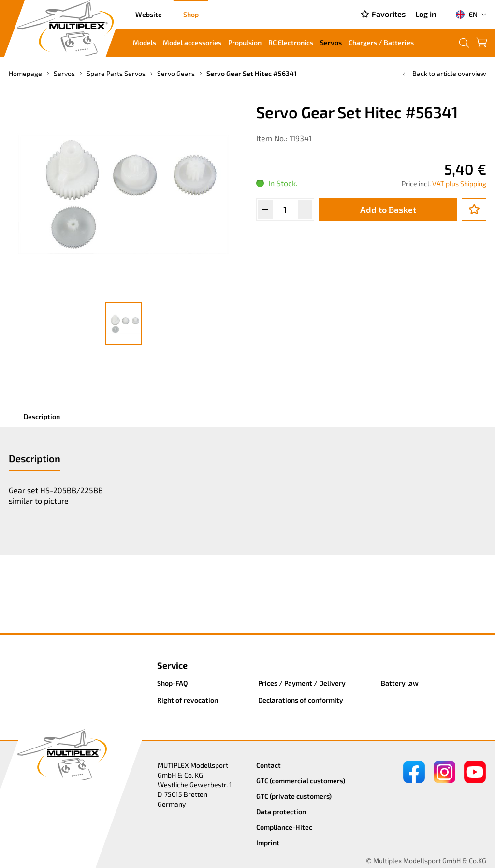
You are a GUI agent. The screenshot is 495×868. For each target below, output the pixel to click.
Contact (269, 765)
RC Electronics (291, 42)
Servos (331, 42)
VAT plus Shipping (459, 184)
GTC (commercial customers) (301, 781)
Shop (191, 14)
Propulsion (245, 42)
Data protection (281, 812)
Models (145, 42)
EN (466, 15)
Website (149, 14)
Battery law (400, 683)
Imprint (268, 843)
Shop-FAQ (173, 683)
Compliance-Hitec (284, 827)
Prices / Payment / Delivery (302, 683)
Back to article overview (444, 73)
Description (42, 416)
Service (172, 665)
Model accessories (192, 42)
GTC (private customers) (294, 796)
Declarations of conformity (301, 700)
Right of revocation (188, 700)
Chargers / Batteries (381, 42)
